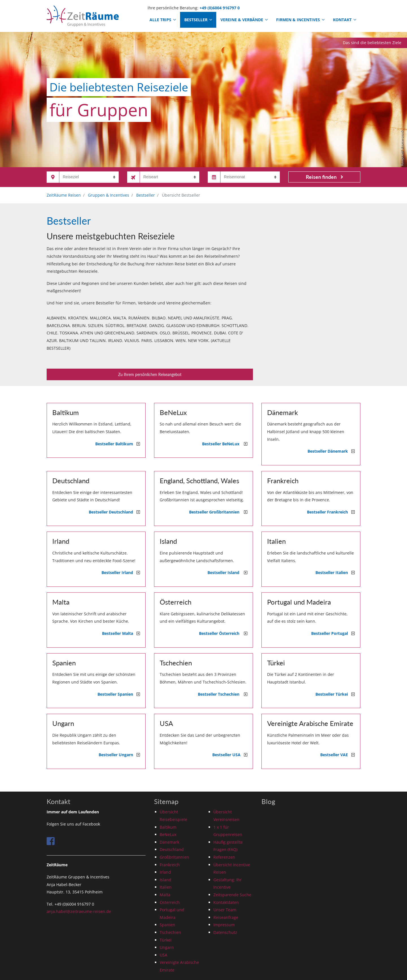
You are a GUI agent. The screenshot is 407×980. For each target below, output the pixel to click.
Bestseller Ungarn (118, 755)
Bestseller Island (226, 572)
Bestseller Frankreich (329, 512)
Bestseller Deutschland (113, 512)
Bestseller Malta (119, 633)
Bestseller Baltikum (116, 444)
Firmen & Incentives (300, 20)
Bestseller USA (228, 755)
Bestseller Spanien (117, 694)
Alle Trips (163, 20)
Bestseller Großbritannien (217, 512)
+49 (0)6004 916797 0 (220, 8)
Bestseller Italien (333, 572)
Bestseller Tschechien (221, 694)
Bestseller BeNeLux (223, 444)
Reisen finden (324, 177)
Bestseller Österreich (221, 633)
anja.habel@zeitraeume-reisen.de (79, 911)
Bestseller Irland (119, 572)
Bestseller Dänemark (329, 451)
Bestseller (198, 20)
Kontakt (345, 20)
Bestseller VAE (336, 755)
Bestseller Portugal (331, 633)
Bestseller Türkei (333, 694)
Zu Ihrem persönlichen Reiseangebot (150, 374)
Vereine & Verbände (244, 20)
